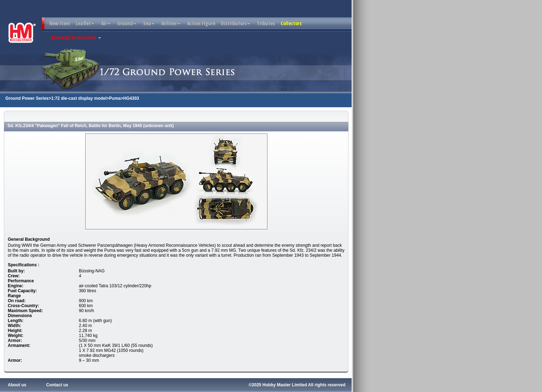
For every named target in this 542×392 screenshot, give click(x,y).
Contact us (57, 385)
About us (17, 385)
